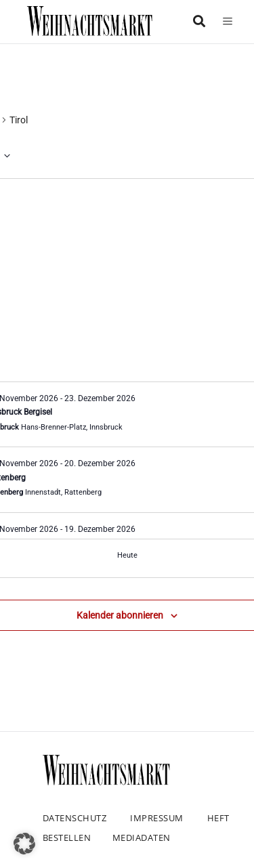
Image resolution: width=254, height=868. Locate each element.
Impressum (157, 818)
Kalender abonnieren (120, 615)
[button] (24, 844)
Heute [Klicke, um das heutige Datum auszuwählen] (127, 555)
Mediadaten (142, 838)
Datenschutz (75, 818)
